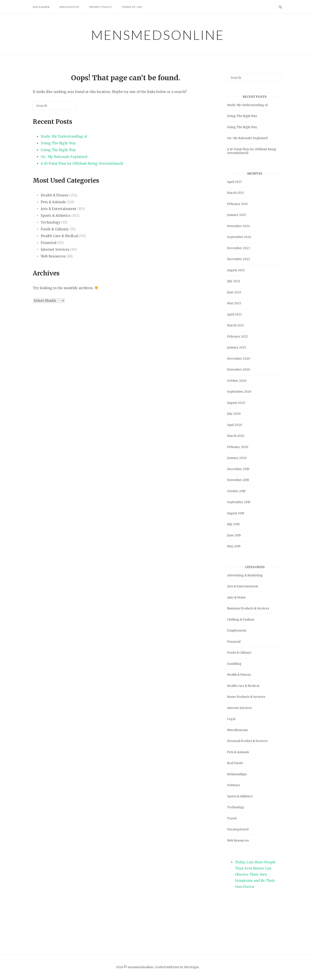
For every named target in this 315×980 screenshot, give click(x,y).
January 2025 (237, 215)
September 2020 (239, 392)
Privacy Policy (101, 7)
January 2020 (237, 458)
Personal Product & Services (247, 741)
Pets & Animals (53, 202)
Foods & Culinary (55, 229)
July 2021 (234, 281)
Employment (237, 631)
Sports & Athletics (56, 216)
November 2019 (238, 480)
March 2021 (235, 325)
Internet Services (55, 249)
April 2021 (234, 314)
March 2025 (235, 193)
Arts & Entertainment (59, 209)
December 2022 (239, 259)
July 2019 (233, 524)
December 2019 (238, 469)
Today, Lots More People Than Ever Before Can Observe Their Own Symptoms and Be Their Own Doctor (255, 874)
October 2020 (237, 381)
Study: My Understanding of (64, 136)
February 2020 (238, 447)
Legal (231, 719)
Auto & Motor (236, 598)
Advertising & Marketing (245, 575)
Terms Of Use (132, 7)
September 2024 (239, 237)
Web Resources (53, 256)
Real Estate (235, 763)
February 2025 (237, 204)
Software (234, 785)
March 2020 (236, 436)
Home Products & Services (246, 697)
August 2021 (236, 270)
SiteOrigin (191, 967)
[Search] (67, 107)
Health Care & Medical (59, 236)
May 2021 (234, 303)
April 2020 (235, 425)
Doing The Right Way (58, 143)
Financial (48, 243)
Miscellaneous (237, 730)
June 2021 (234, 292)
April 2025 (234, 182)
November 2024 (239, 226)
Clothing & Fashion (241, 620)
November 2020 (239, 370)
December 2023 (239, 248)
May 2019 (234, 546)
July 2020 (234, 414)
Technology (51, 222)
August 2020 (236, 403)
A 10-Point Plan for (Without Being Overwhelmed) (82, 164)
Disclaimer (41, 7)
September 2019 (239, 502)
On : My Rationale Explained (64, 157)
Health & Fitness (55, 195)
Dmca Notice (69, 7)
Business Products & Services (248, 608)
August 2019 (236, 513)
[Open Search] (280, 7)
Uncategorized (238, 829)
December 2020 (239, 359)
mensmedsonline (158, 35)
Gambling (234, 664)
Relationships (237, 774)
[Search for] (55, 106)
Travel (232, 818)
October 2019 (236, 491)
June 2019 (234, 535)
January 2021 (236, 347)
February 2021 (237, 337)
